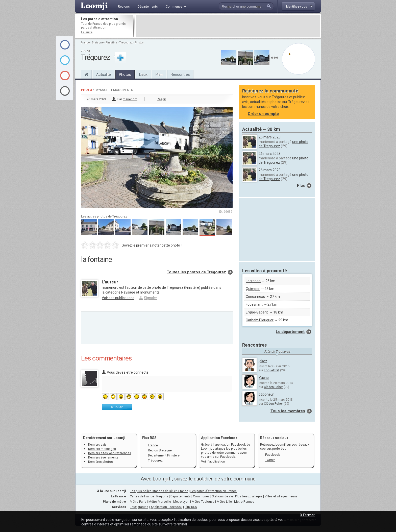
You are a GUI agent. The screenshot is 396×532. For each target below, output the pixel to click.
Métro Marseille (160, 502)
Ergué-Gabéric (257, 312)
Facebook (273, 455)
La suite (87, 32)
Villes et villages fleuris (281, 496)
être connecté (137, 372)
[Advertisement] (228, 26)
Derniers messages (102, 449)
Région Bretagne (160, 450)
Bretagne (98, 43)
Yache (264, 378)
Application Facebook (166, 507)
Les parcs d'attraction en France (214, 491)
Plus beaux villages (249, 496)
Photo (86, 90)
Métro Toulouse (203, 502)
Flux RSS (149, 438)
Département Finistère (164, 455)
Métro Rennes (244, 502)
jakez (263, 361)
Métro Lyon (181, 502)
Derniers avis (97, 444)
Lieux (143, 75)
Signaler (151, 298)
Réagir (161, 99)
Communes (201, 496)
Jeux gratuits (139, 507)
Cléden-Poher (273, 387)
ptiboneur (266, 394)
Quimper (253, 289)
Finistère (111, 43)
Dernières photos (101, 462)
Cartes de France (142, 496)
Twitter (270, 460)
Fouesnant (254, 304)
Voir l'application (213, 461)
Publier (117, 407)
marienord (130, 99)
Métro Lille (224, 502)
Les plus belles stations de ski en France (159, 491)
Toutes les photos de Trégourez (196, 272)
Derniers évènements (103, 457)
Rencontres (180, 75)
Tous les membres (288, 411)
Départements (181, 496)
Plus (301, 185)
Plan (159, 75)
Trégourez (126, 43)
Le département (290, 332)
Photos (139, 43)
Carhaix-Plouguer (260, 320)
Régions (162, 496)
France (85, 43)
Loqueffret (272, 370)
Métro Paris (138, 502)
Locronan (253, 281)
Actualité (104, 75)
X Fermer (307, 515)
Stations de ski (222, 496)
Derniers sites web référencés (110, 453)
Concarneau (255, 297)
